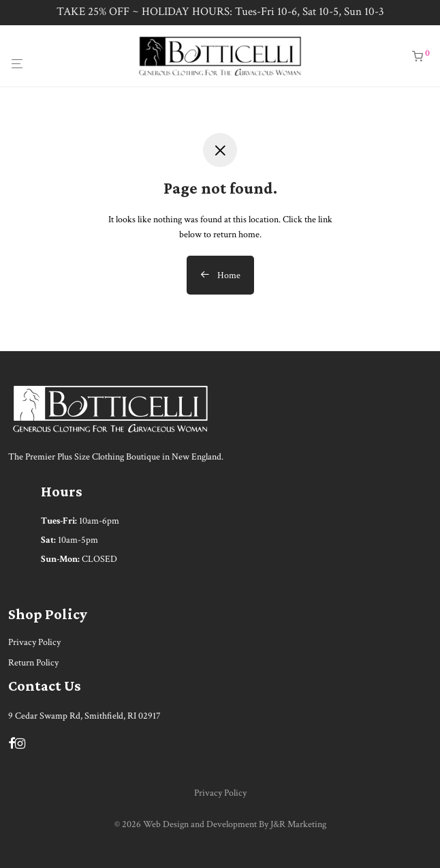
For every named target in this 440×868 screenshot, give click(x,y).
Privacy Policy (34, 642)
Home (220, 275)
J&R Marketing (298, 824)
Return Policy (33, 663)
